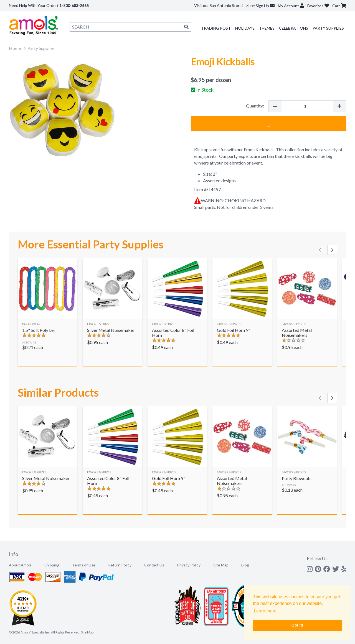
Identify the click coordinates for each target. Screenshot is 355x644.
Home (15, 48)
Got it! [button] (297, 625)
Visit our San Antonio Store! (219, 5)
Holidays (245, 28)
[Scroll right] (332, 250)
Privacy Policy (189, 565)
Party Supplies (328, 28)
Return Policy (120, 565)
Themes (267, 28)
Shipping (52, 565)
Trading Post (216, 28)
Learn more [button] (265, 611)
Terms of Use (84, 565)
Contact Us (154, 565)
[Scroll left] (320, 250)
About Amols (20, 565)
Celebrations (294, 28)
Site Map (221, 565)
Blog (245, 565)
